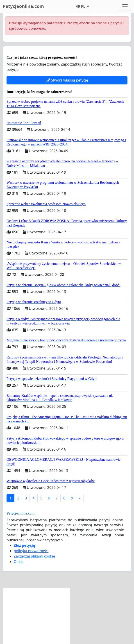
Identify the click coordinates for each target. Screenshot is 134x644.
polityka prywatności (31, 551)
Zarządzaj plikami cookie (34, 556)
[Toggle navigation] (125, 6)
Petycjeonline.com (23, 6)
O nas (19, 562)
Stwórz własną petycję (67, 80)
